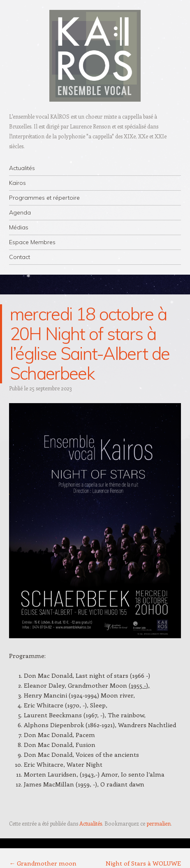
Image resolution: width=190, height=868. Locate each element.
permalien (159, 823)
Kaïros (17, 183)
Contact (20, 257)
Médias (19, 227)
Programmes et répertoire (44, 198)
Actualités (22, 168)
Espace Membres (32, 242)
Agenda (20, 212)
